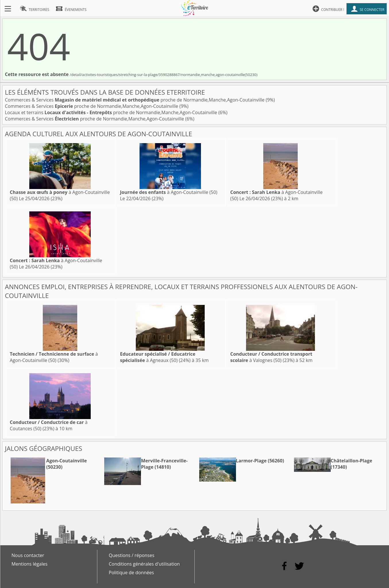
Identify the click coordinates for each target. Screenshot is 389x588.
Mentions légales (29, 564)
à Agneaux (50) (158, 357)
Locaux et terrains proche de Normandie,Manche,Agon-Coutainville (112, 112)
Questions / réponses (132, 555)
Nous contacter (28, 555)
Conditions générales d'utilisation (144, 564)
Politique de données (131, 573)
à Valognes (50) (271, 357)
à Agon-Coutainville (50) (169, 192)
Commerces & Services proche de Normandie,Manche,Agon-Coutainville (135, 100)
